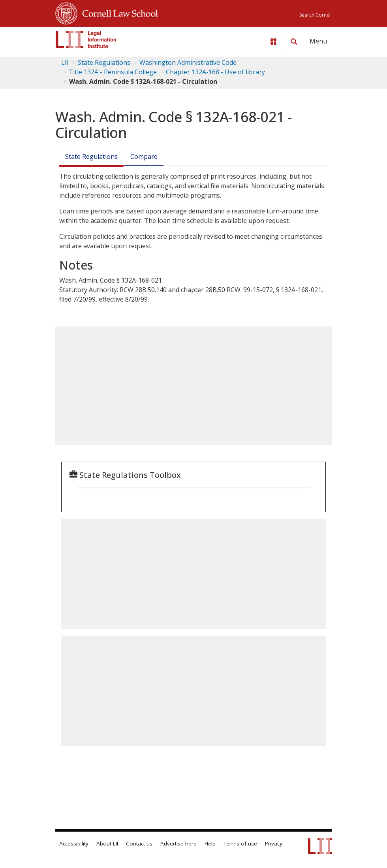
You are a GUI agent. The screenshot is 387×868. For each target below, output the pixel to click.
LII (65, 62)
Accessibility (74, 843)
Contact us (139, 843)
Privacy (274, 843)
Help (210, 843)
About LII (107, 843)
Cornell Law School (118, 12)
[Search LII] (294, 42)
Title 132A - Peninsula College (113, 72)
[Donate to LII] (273, 42)
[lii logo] (86, 40)
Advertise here (178, 843)
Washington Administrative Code (188, 62)
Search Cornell (316, 15)
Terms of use (240, 843)
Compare (144, 157)
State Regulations (104, 62)
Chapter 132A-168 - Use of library (215, 72)
